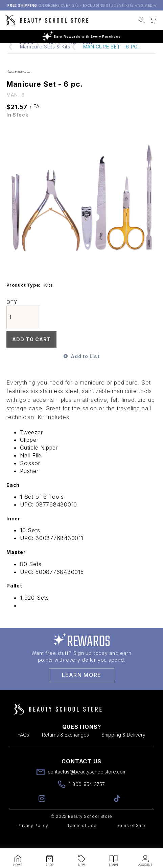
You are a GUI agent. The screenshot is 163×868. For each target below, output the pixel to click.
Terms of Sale (131, 838)
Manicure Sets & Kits (45, 59)
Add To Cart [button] (31, 352)
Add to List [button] (85, 369)
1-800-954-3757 (87, 797)
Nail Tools (81, 55)
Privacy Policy (33, 838)
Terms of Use (82, 838)
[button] (142, 21)
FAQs (23, 748)
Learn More (82, 688)
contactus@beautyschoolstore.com (87, 784)
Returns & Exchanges (65, 748)
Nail (51, 55)
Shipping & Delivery (123, 748)
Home (27, 55)
